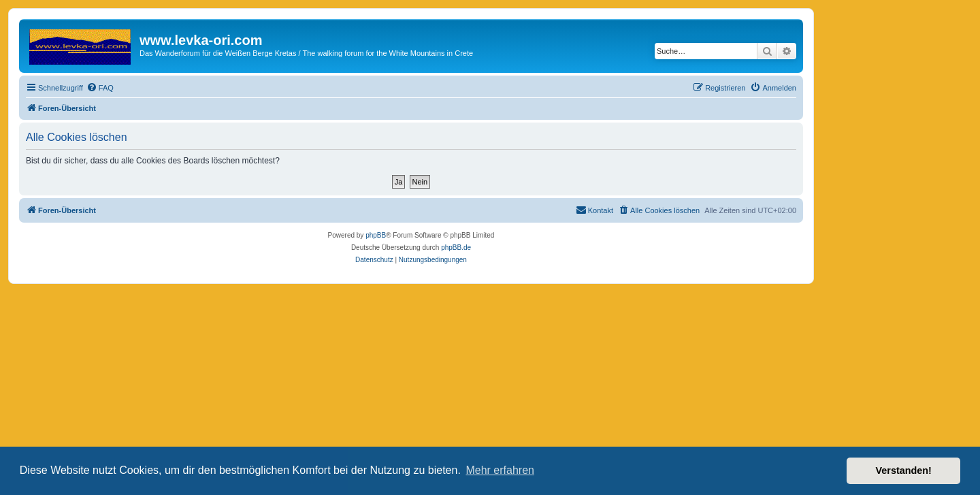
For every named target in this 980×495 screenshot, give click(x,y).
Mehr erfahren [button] (500, 470)
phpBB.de (456, 247)
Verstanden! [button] (904, 470)
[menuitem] (100, 88)
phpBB (376, 235)
